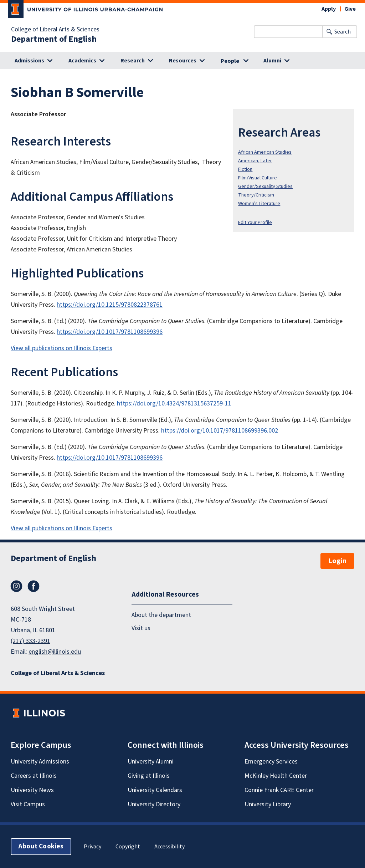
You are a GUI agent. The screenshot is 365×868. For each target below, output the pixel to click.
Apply (329, 9)
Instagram (16, 586)
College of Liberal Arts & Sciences (55, 30)
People (230, 61)
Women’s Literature (259, 203)
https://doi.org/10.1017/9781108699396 (110, 332)
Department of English (54, 39)
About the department (161, 615)
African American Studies (265, 152)
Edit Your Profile (255, 222)
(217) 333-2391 (30, 641)
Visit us (141, 628)
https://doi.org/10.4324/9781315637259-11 (174, 404)
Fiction (245, 169)
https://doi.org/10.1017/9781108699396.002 (220, 431)
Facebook (34, 586)
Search (343, 32)
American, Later (255, 161)
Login (337, 561)
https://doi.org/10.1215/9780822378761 (110, 305)
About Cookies (41, 846)
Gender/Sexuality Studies (265, 186)
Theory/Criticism (256, 195)
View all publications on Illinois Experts (61, 348)
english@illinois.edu (55, 652)
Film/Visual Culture (258, 178)
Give (350, 9)
